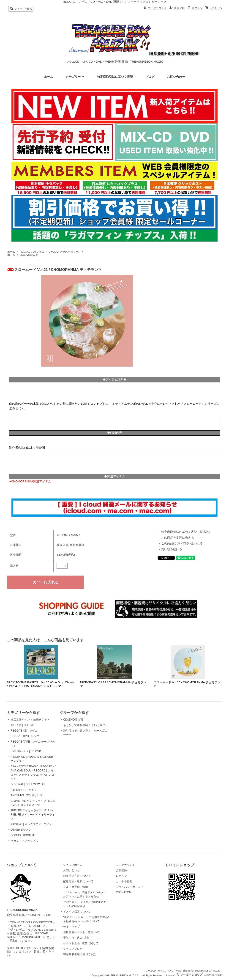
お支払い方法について (77, 876)
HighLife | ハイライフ (24, 790)
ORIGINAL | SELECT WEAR (28, 784)
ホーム (48, 77)
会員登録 (179, 8)
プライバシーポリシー (130, 887)
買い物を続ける (172, 549)
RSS (119, 892)
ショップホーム (73, 865)
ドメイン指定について (77, 912)
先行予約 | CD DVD (22, 725)
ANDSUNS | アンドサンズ (27, 795)
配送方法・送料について (78, 881)
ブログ (150, 77)
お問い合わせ (176, 77)
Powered (194, 976)
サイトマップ (71, 927)
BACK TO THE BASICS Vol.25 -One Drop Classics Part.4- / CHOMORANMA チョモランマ (41, 684)
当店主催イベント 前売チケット (30, 720)
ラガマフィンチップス (24, 841)
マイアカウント (157, 8)
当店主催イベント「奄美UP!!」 (82, 932)
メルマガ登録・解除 (76, 887)
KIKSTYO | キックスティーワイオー (33, 824)
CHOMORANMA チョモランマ (66, 252)
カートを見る (124, 881)
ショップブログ (73, 949)
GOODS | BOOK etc (23, 835)
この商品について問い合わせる (182, 543)
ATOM (128, 892)
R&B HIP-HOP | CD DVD (26, 751)
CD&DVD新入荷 (29, 255)
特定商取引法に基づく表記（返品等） (187, 532)
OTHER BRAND (20, 830)
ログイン (197, 8)
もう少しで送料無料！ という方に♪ (85, 725)
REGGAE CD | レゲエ (32, 252)
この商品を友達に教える (178, 538)
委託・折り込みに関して (78, 938)
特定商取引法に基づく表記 (115, 77)
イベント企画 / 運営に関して (81, 943)
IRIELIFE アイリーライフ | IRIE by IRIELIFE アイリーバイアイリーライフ (33, 815)
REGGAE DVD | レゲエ (25, 736)
